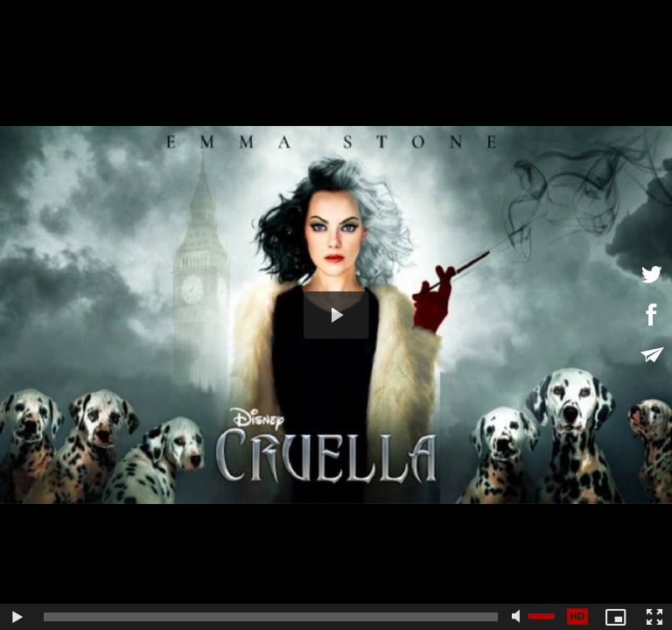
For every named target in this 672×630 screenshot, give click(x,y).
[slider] (271, 617)
